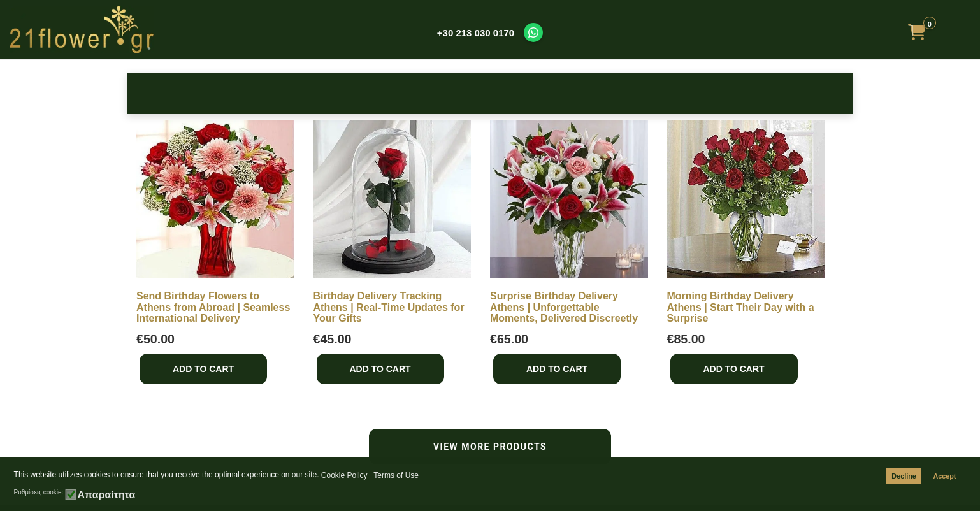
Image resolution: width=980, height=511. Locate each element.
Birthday (248, 93)
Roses (167, 93)
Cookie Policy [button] (344, 475)
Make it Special (813, 93)
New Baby (409, 93)
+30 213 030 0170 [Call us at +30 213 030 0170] (476, 33)
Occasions (329, 93)
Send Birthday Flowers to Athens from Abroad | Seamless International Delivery (213, 307)
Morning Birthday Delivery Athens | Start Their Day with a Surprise (741, 307)
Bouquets (490, 93)
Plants (732, 93)
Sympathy (571, 93)
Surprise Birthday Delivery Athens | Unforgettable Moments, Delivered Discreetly (564, 307)
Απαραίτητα (106, 495)
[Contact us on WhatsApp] (533, 32)
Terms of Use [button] (396, 475)
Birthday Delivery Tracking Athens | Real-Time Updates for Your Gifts (389, 307)
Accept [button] (944, 476)
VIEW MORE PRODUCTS (490, 447)
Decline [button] (904, 476)
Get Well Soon (651, 93)
